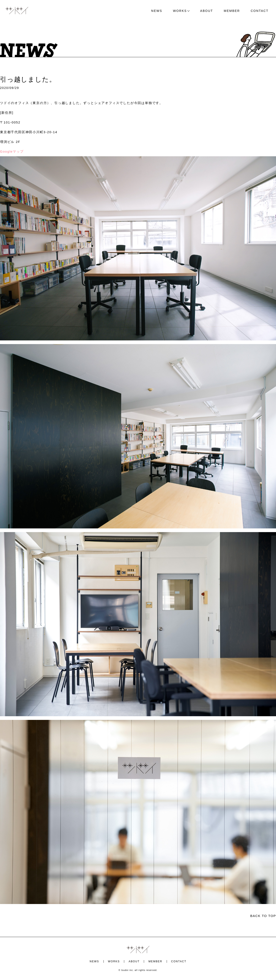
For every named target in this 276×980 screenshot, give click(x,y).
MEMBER (232, 11)
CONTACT (260, 11)
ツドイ (17, 11)
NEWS (157, 11)
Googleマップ (12, 151)
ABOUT (206, 11)
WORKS (180, 11)
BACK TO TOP (263, 916)
